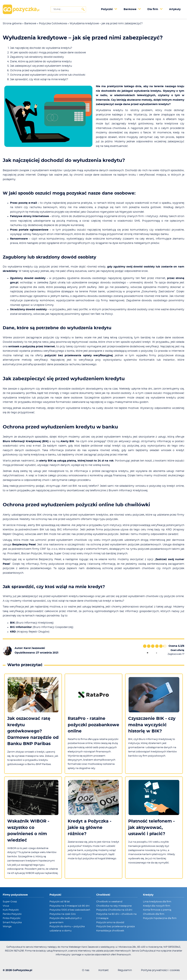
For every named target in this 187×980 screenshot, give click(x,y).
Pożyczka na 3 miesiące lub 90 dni (69, 906)
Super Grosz (10, 902)
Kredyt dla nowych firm (157, 906)
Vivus (6, 906)
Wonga (7, 927)
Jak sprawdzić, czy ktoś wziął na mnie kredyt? (39, 79)
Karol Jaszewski (34, 648)
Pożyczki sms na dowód (110, 923)
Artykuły (175, 9)
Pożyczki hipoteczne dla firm (160, 918)
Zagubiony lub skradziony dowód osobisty (37, 57)
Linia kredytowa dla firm (157, 902)
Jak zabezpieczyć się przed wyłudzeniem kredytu (41, 66)
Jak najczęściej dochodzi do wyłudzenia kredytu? (41, 48)
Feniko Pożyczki (12, 914)
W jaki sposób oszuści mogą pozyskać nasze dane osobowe (48, 53)
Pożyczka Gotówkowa (53, 24)
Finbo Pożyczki (12, 918)
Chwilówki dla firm (154, 914)
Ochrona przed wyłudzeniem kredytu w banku (39, 71)
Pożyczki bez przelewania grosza (116, 927)
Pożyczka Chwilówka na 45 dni (114, 910)
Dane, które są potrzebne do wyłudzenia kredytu (41, 62)
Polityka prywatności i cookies (160, 970)
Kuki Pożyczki (11, 910)
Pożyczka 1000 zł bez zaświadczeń (70, 910)
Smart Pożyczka (12, 923)
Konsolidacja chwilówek (110, 931)
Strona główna (12, 24)
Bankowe (30, 24)
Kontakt (104, 970)
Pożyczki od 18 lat (60, 902)
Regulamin (125, 970)
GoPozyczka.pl (22, 970)
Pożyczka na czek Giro (63, 914)
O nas (86, 970)
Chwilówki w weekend (109, 902)
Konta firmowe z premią (157, 910)
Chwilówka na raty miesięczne (114, 906)
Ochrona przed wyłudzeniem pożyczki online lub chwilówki (48, 75)
